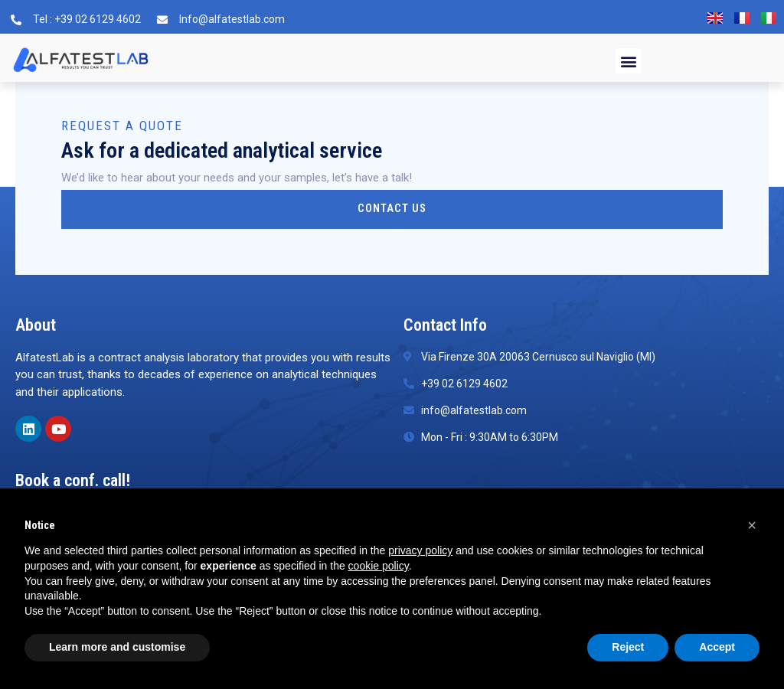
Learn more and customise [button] (117, 647)
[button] (628, 61)
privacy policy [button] (420, 550)
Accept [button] (717, 647)
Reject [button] (628, 647)
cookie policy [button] (379, 566)
